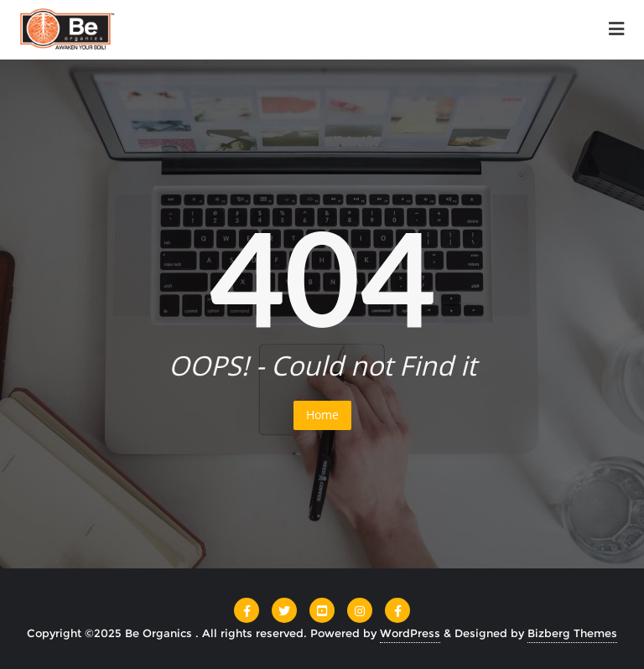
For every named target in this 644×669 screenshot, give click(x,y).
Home (322, 415)
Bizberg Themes (572, 633)
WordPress (410, 633)
